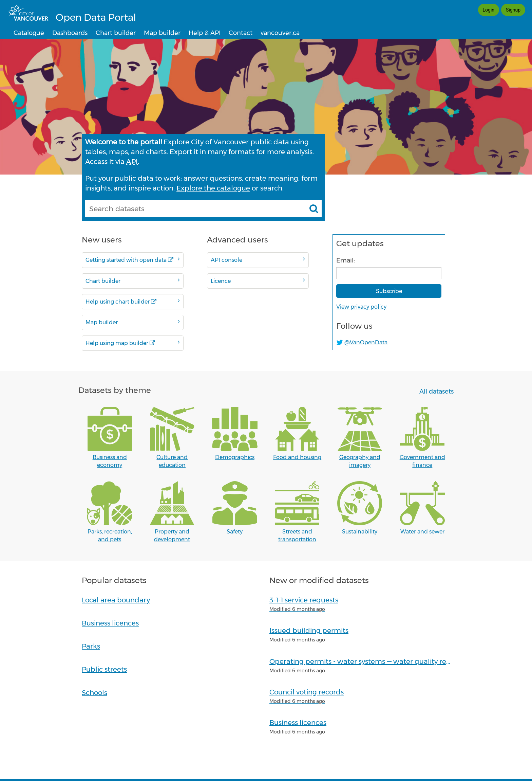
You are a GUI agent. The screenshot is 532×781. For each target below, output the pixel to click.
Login (489, 10)
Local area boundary (116, 600)
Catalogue (29, 33)
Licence (258, 281)
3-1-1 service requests (304, 600)
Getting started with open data (133, 260)
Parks (91, 646)
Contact (241, 33)
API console (258, 260)
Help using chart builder (133, 301)
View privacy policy (361, 307)
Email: (346, 260)
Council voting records (307, 692)
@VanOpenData (366, 342)
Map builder (162, 33)
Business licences (110, 623)
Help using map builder (133, 343)
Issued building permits (309, 631)
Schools (94, 693)
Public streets (104, 669)
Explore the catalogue (213, 188)
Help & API (205, 33)
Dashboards (70, 33)
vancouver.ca (280, 33)
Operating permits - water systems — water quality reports (366, 661)
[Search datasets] (314, 208)
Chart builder (116, 33)
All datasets (436, 392)
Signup (513, 10)
